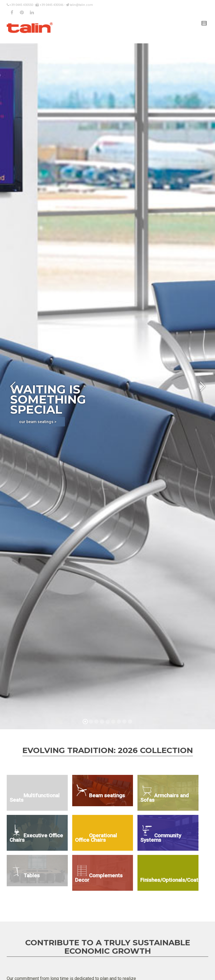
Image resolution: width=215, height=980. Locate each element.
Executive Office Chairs (36, 838)
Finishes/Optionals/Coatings (169, 880)
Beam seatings (107, 795)
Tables (32, 875)
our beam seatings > (38, 422)
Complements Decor (99, 878)
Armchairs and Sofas (164, 798)
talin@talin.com (79, 5)
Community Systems (161, 838)
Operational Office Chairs (96, 838)
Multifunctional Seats (35, 798)
